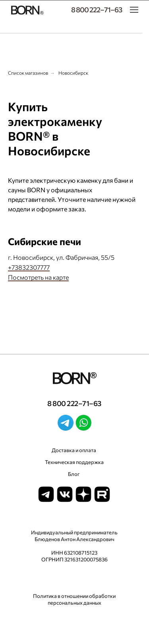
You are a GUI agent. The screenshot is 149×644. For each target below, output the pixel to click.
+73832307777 (29, 267)
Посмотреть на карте (38, 277)
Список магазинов (28, 73)
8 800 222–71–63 (97, 10)
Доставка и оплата (74, 450)
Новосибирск (73, 73)
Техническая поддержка (74, 462)
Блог (74, 474)
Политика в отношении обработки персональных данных (74, 599)
